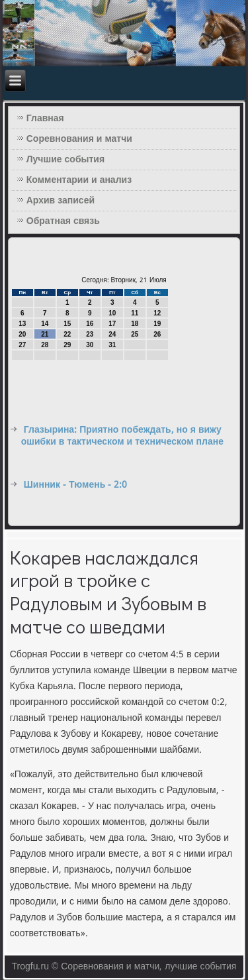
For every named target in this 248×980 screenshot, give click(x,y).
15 (67, 324)
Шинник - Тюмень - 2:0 (76, 485)
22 (67, 334)
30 (90, 345)
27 (22, 345)
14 (45, 324)
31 (112, 345)
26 (157, 334)
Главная (45, 119)
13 (22, 324)
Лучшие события (65, 160)
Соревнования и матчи (79, 139)
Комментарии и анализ (79, 180)
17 (112, 324)
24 (112, 334)
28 (45, 345)
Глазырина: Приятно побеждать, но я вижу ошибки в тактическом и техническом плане (122, 436)
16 (90, 324)
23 (90, 334)
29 (67, 345)
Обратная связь (63, 221)
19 (157, 324)
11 (135, 313)
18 (135, 324)
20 (22, 334)
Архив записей (61, 201)
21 (45, 334)
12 (157, 313)
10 (112, 313)
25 (135, 334)
